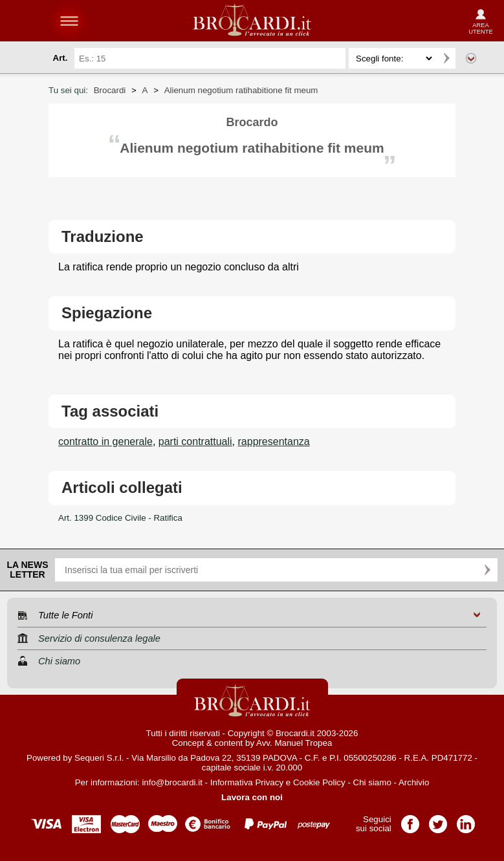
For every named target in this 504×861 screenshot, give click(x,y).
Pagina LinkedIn (466, 820)
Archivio (414, 782)
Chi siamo (372, 782)
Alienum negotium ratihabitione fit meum (241, 90)
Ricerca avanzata (471, 58)
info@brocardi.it (172, 782)
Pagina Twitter (438, 820)
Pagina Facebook (410, 820)
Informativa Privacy (247, 782)
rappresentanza (274, 441)
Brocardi (110, 90)
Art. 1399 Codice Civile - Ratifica (120, 518)
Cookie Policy (319, 782)
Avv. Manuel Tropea (294, 743)
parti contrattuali (195, 441)
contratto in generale (105, 441)
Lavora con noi (252, 797)
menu (69, 21)
